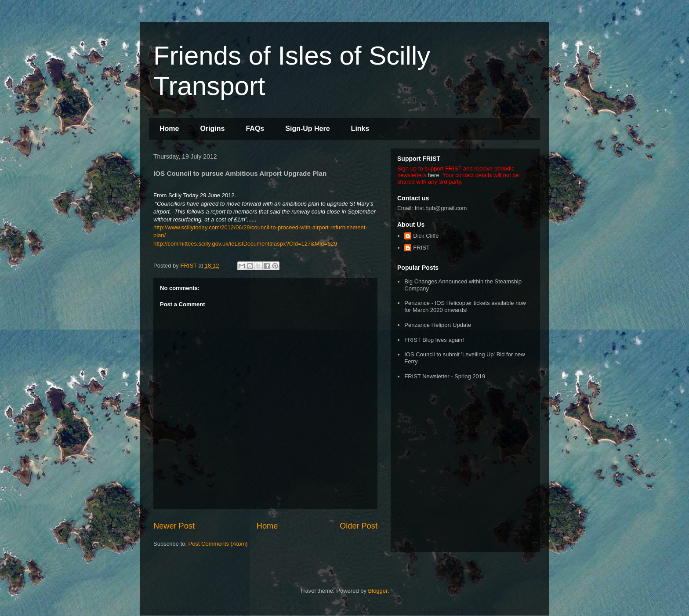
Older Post (359, 526)
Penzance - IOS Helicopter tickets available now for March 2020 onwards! (465, 306)
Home (169, 129)
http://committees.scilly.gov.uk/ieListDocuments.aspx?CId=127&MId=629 (245, 244)
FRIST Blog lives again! (434, 340)
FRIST (421, 248)
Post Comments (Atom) (218, 544)
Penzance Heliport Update (438, 325)
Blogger (378, 591)
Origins (212, 129)
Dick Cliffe (426, 236)
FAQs (255, 129)
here (433, 175)
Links (360, 129)
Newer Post (174, 526)
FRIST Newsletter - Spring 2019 (445, 376)
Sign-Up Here (307, 129)
